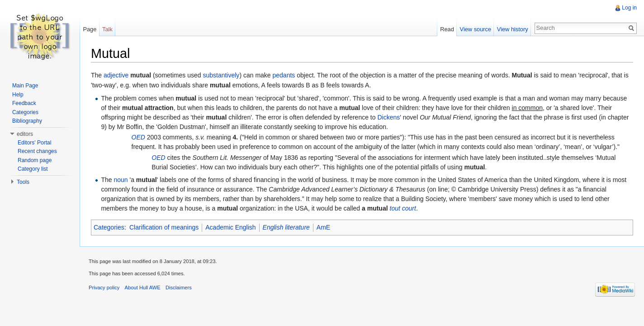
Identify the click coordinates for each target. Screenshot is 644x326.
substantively (221, 75)
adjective (116, 75)
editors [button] (25, 134)
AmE (323, 227)
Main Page (25, 86)
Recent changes (37, 151)
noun (121, 180)
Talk (107, 29)
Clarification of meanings (164, 227)
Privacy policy (104, 288)
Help (18, 95)
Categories (109, 227)
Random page (35, 160)
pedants (284, 75)
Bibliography (27, 121)
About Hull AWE (143, 288)
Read (447, 29)
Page (90, 29)
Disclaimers (179, 288)
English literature (286, 227)
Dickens (388, 117)
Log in (629, 8)
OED (138, 137)
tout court (403, 208)
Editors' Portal (34, 143)
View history (513, 29)
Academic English (230, 227)
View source (476, 29)
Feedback (24, 103)
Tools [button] (23, 182)
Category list (33, 169)
